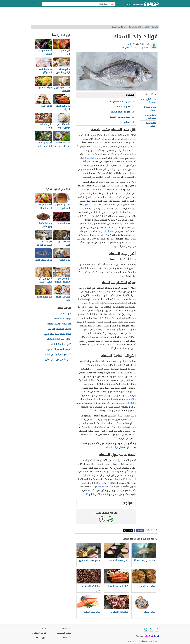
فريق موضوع (41, 638)
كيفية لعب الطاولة (62, 319)
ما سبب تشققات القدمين (60, 329)
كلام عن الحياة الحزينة (61, 344)
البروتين (105, 365)
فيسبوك (141, 530)
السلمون (87, 205)
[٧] (121, 406)
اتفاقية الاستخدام (39, 633)
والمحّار (101, 487)
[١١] (87, 494)
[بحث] (112, 4)
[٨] (91, 410)
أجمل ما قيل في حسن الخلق (58, 360)
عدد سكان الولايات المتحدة (59, 324)
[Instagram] (146, 629)
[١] (78, 146)
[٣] (107, 234)
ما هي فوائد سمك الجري (150, 117)
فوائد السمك (112, 447)
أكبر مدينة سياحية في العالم (58, 355)
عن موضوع (67, 628)
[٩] (115, 438)
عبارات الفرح (66, 314)
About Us (67, 638)
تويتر (131, 530)
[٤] (111, 246)
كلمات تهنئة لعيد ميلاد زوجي (58, 334)
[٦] (112, 348)
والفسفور (131, 399)
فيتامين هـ (89, 158)
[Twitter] (151, 629)
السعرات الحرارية (107, 231)
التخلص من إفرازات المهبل (59, 339)
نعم (110, 519)
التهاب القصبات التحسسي (59, 349)
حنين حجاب (128, 44)
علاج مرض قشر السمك (149, 109)
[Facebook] (157, 629)
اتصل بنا (43, 628)
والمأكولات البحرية (127, 403)
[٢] (101, 154)
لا (102, 519)
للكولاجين (131, 147)
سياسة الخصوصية (64, 633)
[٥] (97, 321)
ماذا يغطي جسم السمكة (149, 101)
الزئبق (89, 337)
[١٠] (108, 482)
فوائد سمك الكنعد (151, 124)
